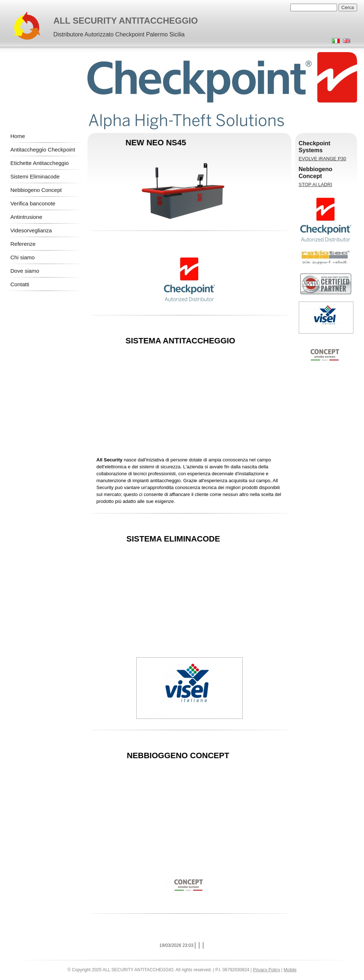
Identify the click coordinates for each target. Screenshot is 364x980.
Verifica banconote (33, 203)
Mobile (290, 970)
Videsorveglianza (31, 230)
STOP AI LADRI (316, 184)
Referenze (23, 244)
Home (18, 136)
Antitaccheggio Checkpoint (43, 149)
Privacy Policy (267, 970)
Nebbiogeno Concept (36, 190)
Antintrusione (27, 217)
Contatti (20, 284)
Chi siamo (23, 257)
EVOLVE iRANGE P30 (323, 159)
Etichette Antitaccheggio (40, 163)
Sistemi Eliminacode (35, 176)
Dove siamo (25, 271)
